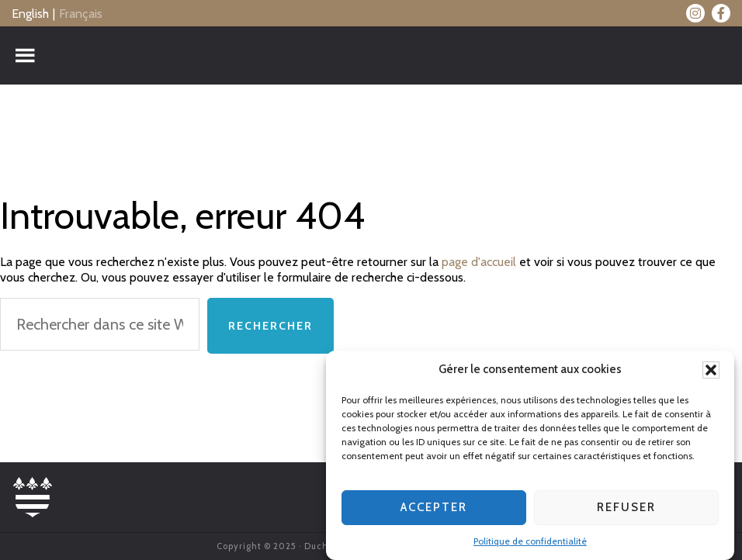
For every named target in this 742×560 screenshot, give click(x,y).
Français (81, 14)
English (30, 14)
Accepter (434, 510)
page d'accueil (479, 262)
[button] (711, 372)
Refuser (626, 510)
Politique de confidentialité (530, 543)
